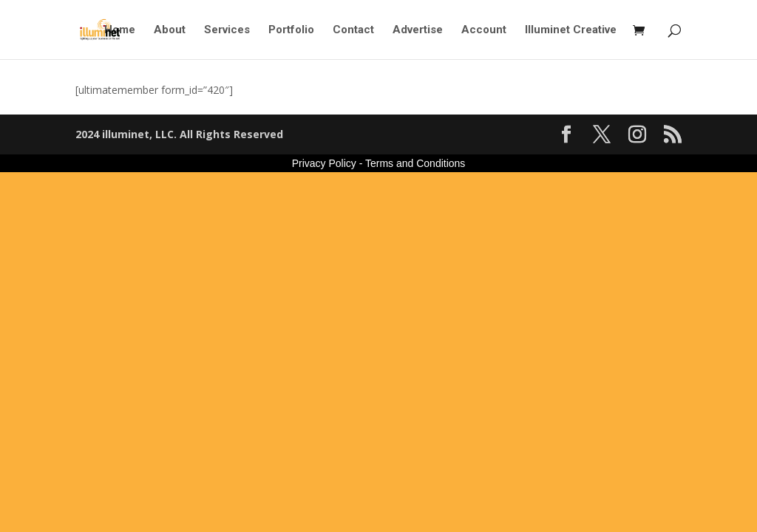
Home (120, 30)
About (170, 30)
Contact (353, 30)
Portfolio (291, 30)
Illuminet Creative (571, 30)
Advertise (418, 30)
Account (484, 30)
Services (227, 30)
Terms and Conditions (415, 163)
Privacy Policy (324, 163)
